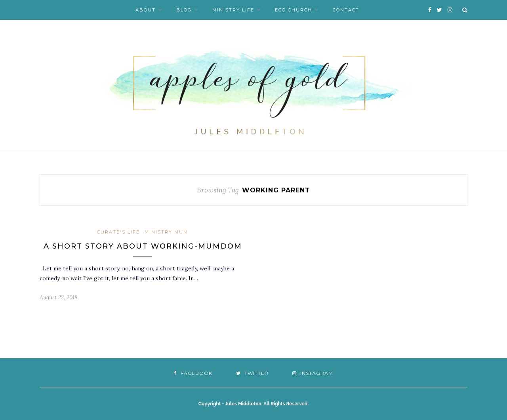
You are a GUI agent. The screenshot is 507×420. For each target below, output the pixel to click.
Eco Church (294, 10)
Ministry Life (233, 10)
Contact (346, 10)
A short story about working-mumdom (143, 246)
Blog (184, 10)
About (146, 10)
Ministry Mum (166, 232)
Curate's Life (118, 232)
